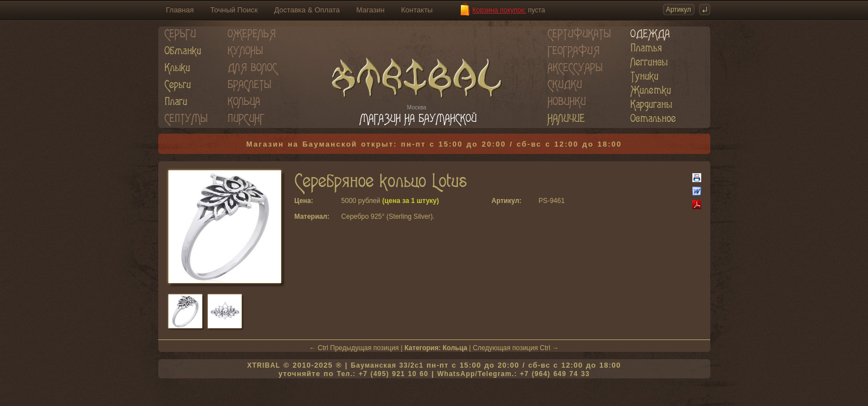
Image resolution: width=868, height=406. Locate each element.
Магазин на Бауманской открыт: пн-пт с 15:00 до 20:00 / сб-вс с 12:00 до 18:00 (434, 144)
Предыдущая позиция (364, 348)
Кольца (455, 348)
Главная (180, 10)
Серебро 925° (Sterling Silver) (387, 217)
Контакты (417, 10)
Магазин (371, 10)
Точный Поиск (234, 10)
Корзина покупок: (499, 10)
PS (543, 201)
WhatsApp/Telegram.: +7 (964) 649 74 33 (513, 374)
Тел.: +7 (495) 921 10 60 (382, 374)
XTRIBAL (264, 365)
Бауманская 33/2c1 (387, 365)
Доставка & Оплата (307, 10)
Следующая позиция (505, 348)
